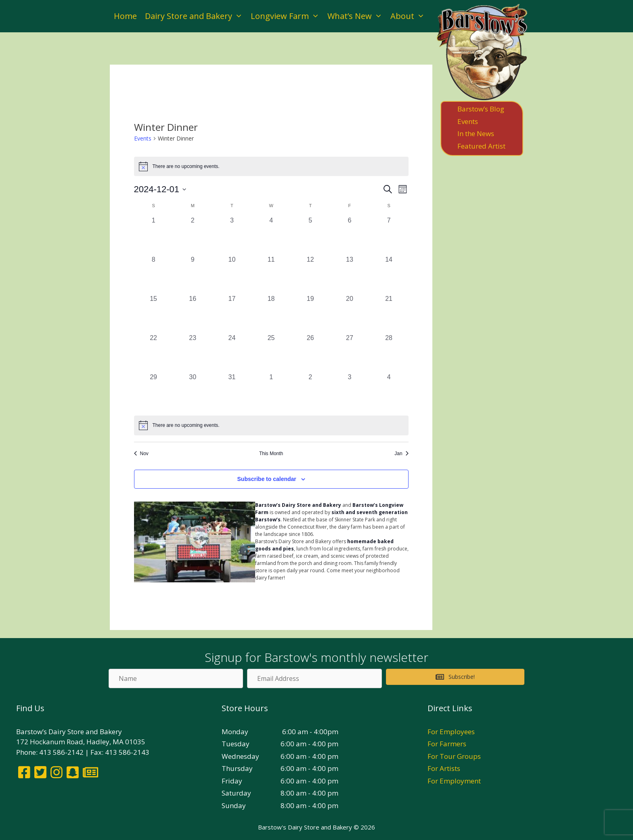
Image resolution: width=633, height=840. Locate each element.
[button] (455, 677)
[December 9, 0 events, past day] (193, 274)
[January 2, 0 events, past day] (310, 392)
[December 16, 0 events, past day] (193, 314)
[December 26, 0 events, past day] (310, 353)
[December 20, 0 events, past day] (349, 314)
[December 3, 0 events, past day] (232, 235)
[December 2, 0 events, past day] (193, 235)
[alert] (271, 425)
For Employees (451, 732)
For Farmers (447, 744)
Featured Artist (481, 146)
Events (143, 138)
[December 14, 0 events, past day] (389, 274)
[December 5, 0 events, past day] (310, 235)
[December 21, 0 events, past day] (389, 314)
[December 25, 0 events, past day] (271, 353)
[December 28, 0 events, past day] (389, 353)
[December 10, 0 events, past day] (232, 274)
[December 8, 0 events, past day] (154, 274)
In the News (476, 133)
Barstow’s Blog (481, 109)
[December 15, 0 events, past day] (154, 314)
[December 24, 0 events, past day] (232, 353)
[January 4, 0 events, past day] (389, 392)
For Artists (444, 768)
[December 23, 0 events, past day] (193, 353)
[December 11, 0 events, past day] (271, 274)
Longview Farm (287, 16)
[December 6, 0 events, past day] (349, 235)
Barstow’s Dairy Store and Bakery (298, 505)
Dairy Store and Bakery (196, 16)
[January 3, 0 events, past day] (349, 392)
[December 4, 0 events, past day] (271, 235)
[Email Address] (314, 678)
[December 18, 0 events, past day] (271, 314)
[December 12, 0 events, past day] (310, 274)
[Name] (176, 678)
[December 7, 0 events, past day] (389, 235)
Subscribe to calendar (267, 479)
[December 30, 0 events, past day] (193, 392)
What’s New (357, 16)
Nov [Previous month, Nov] (141, 454)
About (410, 16)
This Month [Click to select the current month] (271, 454)
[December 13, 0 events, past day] (349, 274)
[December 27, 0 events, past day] (349, 353)
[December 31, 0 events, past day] (232, 392)
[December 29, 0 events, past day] (154, 392)
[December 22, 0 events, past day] (154, 353)
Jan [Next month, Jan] (401, 454)
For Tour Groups (454, 756)
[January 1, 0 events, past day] (271, 392)
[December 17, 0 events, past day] (232, 314)
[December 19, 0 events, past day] (310, 314)
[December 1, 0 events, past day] (154, 235)
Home (125, 16)
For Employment (454, 781)
